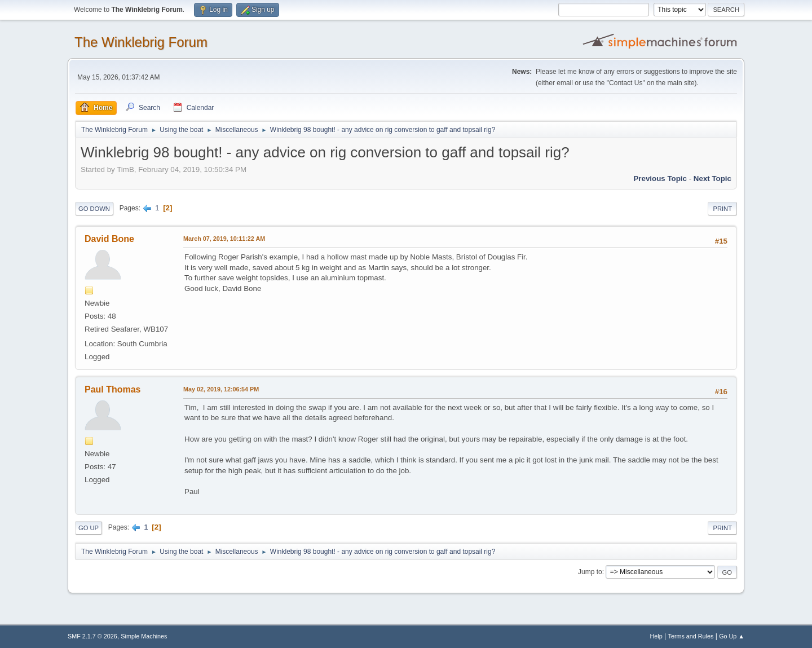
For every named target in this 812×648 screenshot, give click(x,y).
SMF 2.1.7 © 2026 (92, 636)
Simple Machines (144, 636)
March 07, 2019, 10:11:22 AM (224, 239)
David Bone (109, 239)
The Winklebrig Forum (141, 42)
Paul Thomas (112, 389)
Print (722, 209)
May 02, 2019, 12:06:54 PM (221, 389)
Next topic (712, 178)
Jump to (590, 572)
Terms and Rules (691, 636)
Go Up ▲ (732, 636)
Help (656, 636)
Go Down (94, 209)
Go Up (89, 528)
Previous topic (660, 178)
